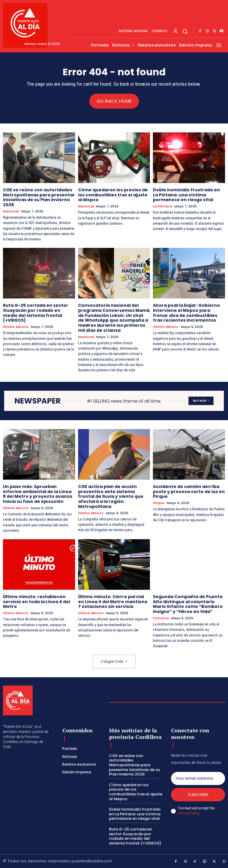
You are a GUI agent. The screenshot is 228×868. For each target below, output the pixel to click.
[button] (185, 31)
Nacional (11, 211)
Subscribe (198, 794)
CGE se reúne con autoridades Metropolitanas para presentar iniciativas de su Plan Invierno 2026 (39, 197)
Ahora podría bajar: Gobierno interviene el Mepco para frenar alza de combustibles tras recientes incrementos (186, 312)
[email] (198, 778)
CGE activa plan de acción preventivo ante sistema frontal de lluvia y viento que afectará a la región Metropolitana (111, 496)
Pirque (159, 503)
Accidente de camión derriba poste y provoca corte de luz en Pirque (189, 491)
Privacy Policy (189, 813)
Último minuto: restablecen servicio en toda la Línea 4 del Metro (37, 601)
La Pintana (162, 206)
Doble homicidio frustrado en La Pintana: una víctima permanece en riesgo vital (186, 195)
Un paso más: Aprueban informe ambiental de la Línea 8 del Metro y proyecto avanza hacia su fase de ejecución (38, 494)
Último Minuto (16, 327)
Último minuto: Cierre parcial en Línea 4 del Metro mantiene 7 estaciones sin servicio (113, 601)
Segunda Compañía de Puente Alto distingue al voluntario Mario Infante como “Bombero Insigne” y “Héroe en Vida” (188, 604)
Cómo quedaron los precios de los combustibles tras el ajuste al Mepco (113, 195)
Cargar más (114, 661)
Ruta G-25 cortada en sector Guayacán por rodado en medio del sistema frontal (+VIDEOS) (36, 312)
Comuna (161, 618)
